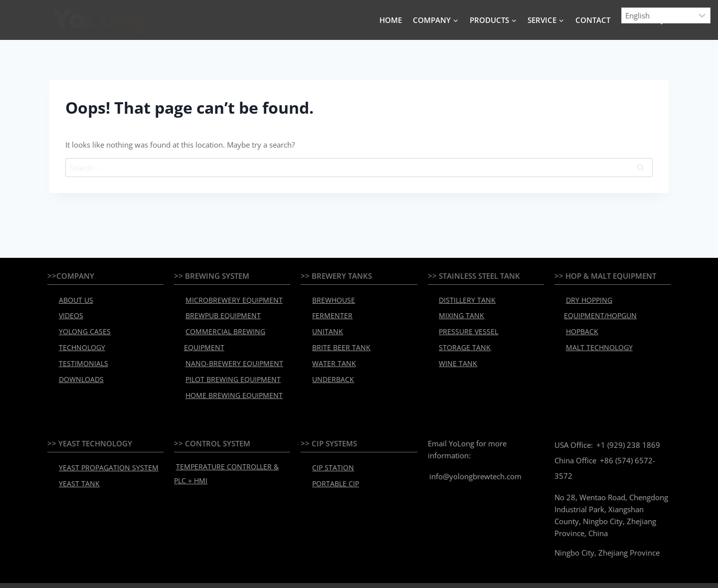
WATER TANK (330, 351)
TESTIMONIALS (80, 351)
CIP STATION (330, 446)
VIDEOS (69, 312)
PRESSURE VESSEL (464, 325)
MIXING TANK (458, 312)
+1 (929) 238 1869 (627, 423)
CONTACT (593, 20)
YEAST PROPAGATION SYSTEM (102, 446)
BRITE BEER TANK (336, 338)
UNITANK (325, 325)
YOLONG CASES (81, 325)
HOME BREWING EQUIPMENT (228, 377)
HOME (391, 20)
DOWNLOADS (78, 364)
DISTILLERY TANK (463, 299)
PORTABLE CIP (332, 459)
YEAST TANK (75, 459)
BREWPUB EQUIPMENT (218, 312)
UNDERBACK (329, 364)
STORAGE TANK (460, 338)
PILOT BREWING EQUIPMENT (227, 364)
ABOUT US (73, 299)
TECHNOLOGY (79, 338)
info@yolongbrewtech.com (474, 454)
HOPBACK (579, 325)
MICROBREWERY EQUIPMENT (228, 299)
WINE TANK (454, 351)
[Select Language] (666, 15)
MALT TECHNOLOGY (594, 338)
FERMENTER (329, 312)
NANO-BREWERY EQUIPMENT (228, 351)
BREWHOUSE (330, 299)
